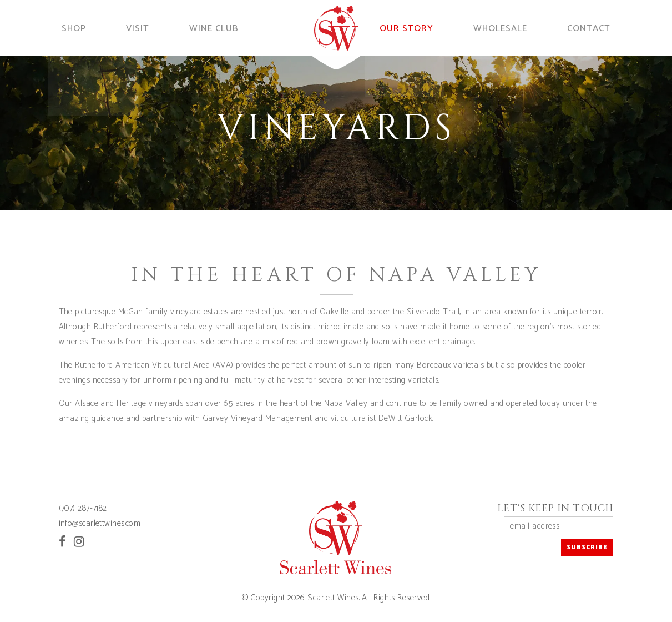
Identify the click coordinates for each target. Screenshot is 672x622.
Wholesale (510, 27)
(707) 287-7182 (83, 508)
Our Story (419, 27)
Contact (597, 27)
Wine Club (214, 27)
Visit (136, 27)
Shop (68, 27)
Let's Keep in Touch (555, 508)
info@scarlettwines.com (100, 523)
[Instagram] (79, 542)
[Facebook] (62, 542)
